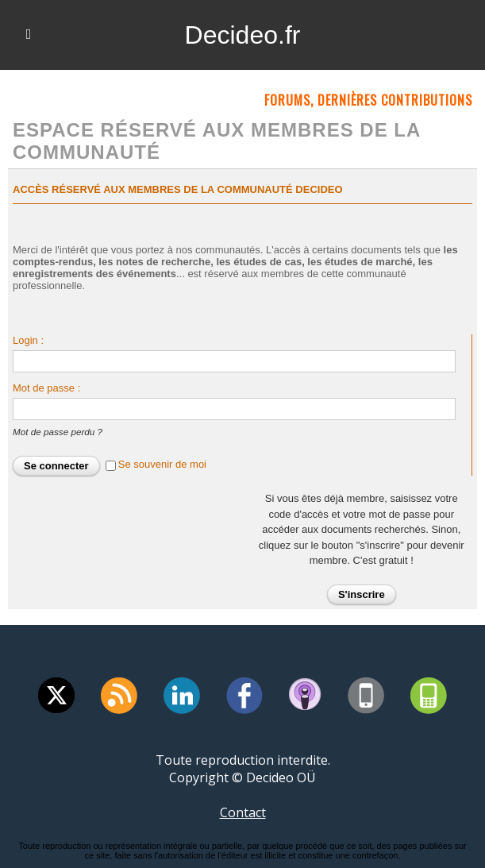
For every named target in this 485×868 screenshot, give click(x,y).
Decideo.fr (243, 35)
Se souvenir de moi (162, 464)
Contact (243, 812)
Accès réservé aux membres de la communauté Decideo (178, 189)
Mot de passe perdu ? (58, 432)
